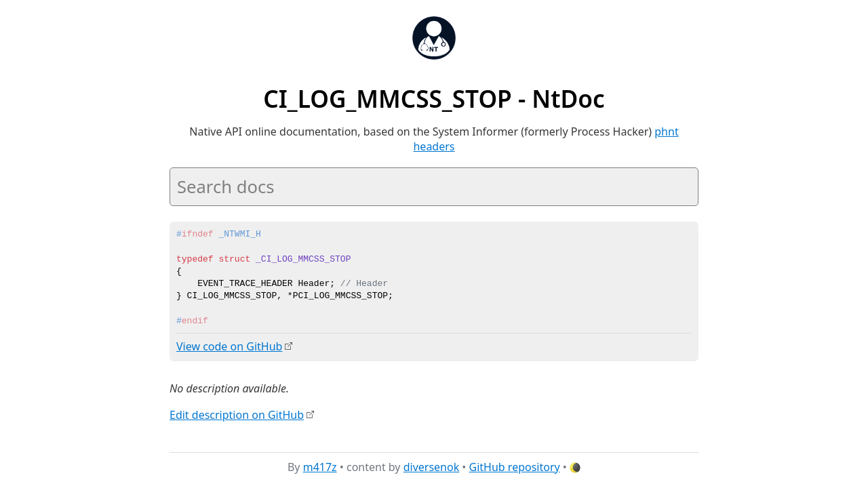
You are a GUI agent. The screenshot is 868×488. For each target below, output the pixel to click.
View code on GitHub (229, 346)
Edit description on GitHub (237, 414)
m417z (320, 467)
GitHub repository (515, 467)
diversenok (432, 467)
